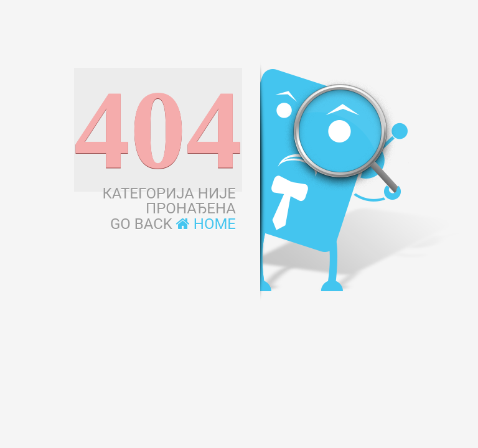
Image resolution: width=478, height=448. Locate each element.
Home (206, 224)
